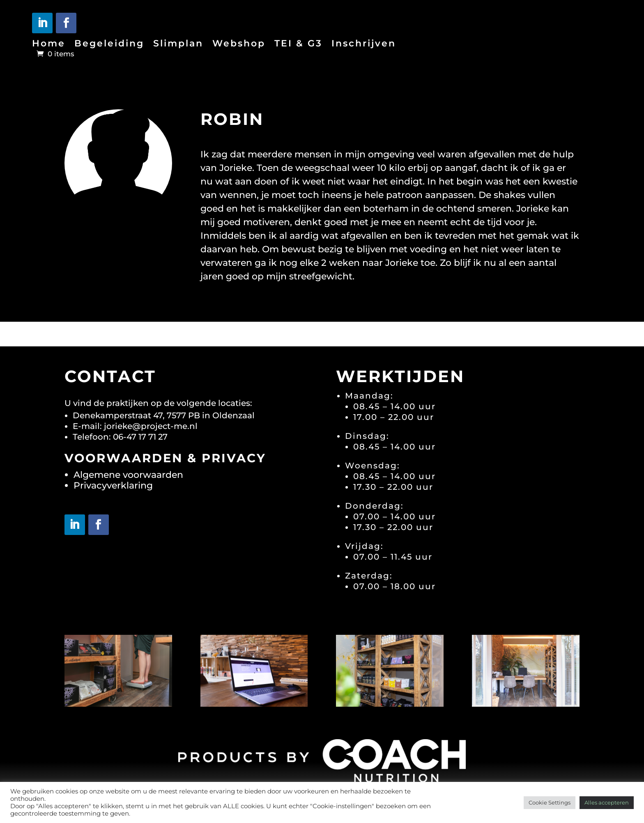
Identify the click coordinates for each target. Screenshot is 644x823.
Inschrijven (364, 45)
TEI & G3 (298, 45)
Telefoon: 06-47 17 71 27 (120, 437)
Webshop (239, 45)
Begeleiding (109, 45)
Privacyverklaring (113, 485)
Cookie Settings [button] (550, 802)
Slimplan (178, 45)
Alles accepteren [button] (607, 802)
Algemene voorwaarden (128, 475)
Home (49, 45)
